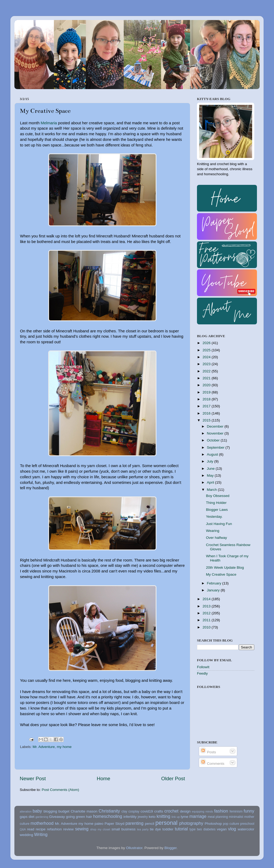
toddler (168, 829)
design (185, 811)
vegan (222, 829)
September (216, 447)
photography (191, 823)
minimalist (236, 817)
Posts (208, 752)
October (214, 440)
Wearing (213, 531)
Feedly (202, 673)
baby (37, 811)
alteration (26, 811)
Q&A (23, 829)
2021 (207, 378)
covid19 (147, 811)
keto (152, 817)
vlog (232, 829)
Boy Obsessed (218, 496)
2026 (207, 343)
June (211, 469)
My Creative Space (221, 574)
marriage (198, 816)
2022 (207, 371)
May (211, 475)
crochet (172, 811)
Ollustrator (134, 848)
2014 (207, 599)
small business (123, 829)
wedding (26, 835)
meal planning (218, 817)
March (212, 490)
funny (249, 811)
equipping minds (203, 811)
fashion (221, 811)
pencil (149, 824)
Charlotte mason (84, 811)
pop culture (231, 824)
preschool (247, 824)
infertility (130, 817)
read (31, 829)
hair (89, 817)
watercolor (246, 829)
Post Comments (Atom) (61, 790)
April (211, 482)
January (214, 590)
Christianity (109, 811)
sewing (82, 829)
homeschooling (108, 816)
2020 (207, 385)
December (216, 426)
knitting (163, 816)
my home (64, 747)
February (215, 583)
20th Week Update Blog (225, 568)
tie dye (155, 829)
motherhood (42, 823)
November (216, 433)
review (68, 829)
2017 (207, 406)
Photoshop (213, 824)
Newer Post (33, 779)
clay (124, 811)
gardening (42, 817)
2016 (207, 413)
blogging (50, 811)
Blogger (171, 848)
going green (75, 817)
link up (176, 817)
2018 (207, 399)
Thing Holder (216, 503)
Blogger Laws (217, 510)
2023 (207, 364)
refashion (54, 829)
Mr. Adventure (44, 747)
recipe (41, 829)
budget (64, 811)
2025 (207, 350)
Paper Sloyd (114, 824)
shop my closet (100, 829)
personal (166, 823)
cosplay (134, 811)
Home (103, 779)
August (213, 454)
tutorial (181, 829)
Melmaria (49, 123)
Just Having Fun (219, 524)
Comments (212, 764)
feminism (236, 811)
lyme (185, 817)
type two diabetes (203, 829)
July (211, 461)
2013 (207, 606)
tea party (143, 829)
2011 (207, 620)
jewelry (143, 817)
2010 (207, 627)
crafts (159, 811)
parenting (135, 823)
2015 (207, 420)
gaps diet (27, 817)
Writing (41, 834)
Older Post (173, 779)
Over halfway (217, 538)
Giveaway (57, 817)
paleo (99, 824)
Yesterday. (214, 517)
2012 (207, 613)
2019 (207, 392)
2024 (207, 357)
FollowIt (203, 667)
